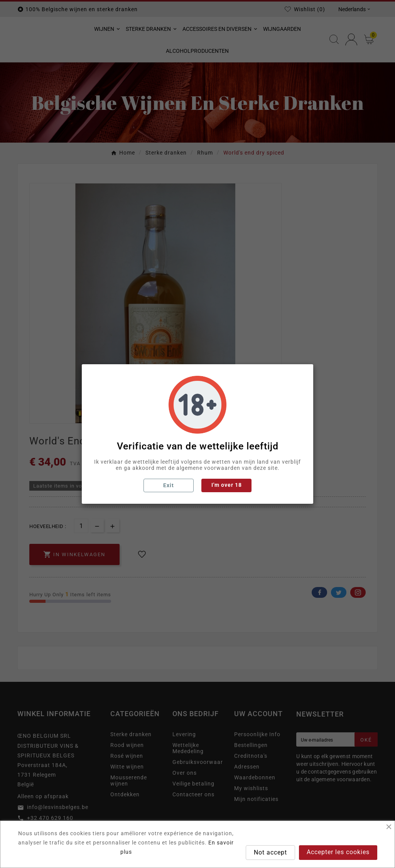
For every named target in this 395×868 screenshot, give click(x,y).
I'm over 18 (227, 485)
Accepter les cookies (338, 852)
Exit (169, 485)
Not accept (270, 852)
